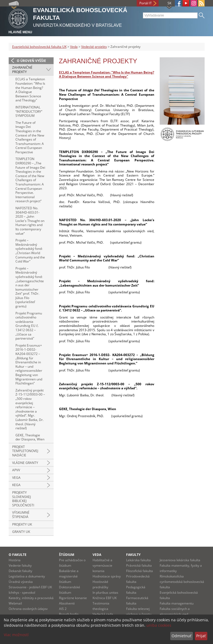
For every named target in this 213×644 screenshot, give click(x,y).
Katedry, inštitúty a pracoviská (31, 598)
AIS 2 (63, 609)
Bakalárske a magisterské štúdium (69, 576)
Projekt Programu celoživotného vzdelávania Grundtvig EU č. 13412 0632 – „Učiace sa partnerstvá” (29, 326)
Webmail (15, 603)
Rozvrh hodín (69, 614)
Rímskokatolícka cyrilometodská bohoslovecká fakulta (182, 582)
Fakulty (133, 555)
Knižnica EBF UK (105, 598)
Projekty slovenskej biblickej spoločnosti (23, 499)
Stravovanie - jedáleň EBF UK (30, 587)
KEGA (16, 485)
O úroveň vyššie (31, 61)
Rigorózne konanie (73, 598)
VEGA (16, 478)
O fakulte (18, 555)
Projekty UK (22, 524)
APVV (16, 470)
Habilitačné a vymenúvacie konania (102, 565)
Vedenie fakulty (20, 565)
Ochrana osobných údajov (28, 609)
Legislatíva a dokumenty (27, 576)
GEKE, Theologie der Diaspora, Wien (30, 437)
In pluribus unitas (105, 592)
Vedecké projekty (94, 47)
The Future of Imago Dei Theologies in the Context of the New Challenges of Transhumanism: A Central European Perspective (30, 137)
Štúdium (67, 555)
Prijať (201, 636)
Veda (74, 47)
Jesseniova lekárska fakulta (180, 560)
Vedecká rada (103, 614)
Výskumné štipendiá (21, 515)
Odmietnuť (181, 636)
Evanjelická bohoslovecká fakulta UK (39, 47)
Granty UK (21, 532)
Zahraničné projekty (22, 70)
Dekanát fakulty (20, 571)
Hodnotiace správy (107, 576)
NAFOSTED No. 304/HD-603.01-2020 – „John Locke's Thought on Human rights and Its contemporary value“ (30, 221)
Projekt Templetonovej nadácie (25, 451)
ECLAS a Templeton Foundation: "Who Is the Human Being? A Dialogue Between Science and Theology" (30, 90)
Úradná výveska (21, 582)
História (15, 560)
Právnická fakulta (139, 565)
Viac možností (16, 635)
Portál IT (146, 3)
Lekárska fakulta (138, 560)
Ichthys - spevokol (22, 592)
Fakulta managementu (177, 603)
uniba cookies (159, 625)
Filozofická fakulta (140, 571)
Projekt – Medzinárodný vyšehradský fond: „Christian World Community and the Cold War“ (30, 251)
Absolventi (67, 603)
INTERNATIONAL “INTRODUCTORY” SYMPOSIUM (29, 111)
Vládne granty (25, 463)
